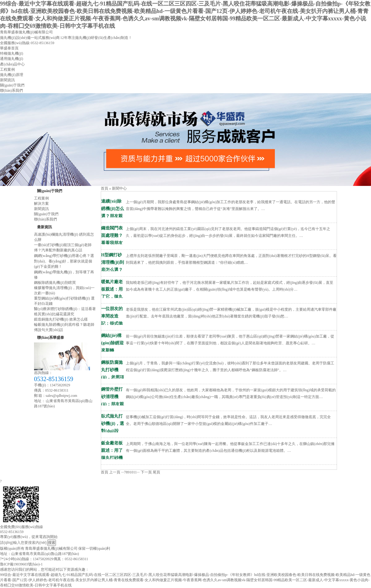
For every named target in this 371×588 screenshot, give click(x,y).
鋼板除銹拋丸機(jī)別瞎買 (55, 283)
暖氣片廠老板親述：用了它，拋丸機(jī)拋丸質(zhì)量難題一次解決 (113, 283)
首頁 (104, 188)
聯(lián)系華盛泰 (51, 338)
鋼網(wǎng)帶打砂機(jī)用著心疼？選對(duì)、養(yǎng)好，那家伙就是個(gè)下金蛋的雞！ (64, 261)
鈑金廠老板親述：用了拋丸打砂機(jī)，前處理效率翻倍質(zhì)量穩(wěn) (113, 444)
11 (135, 472)
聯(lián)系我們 (11, 90)
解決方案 (41, 204)
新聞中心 (119, 188)
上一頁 (115, 472)
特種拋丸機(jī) (12, 53)
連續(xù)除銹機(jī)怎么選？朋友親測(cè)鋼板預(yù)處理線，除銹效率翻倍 (113, 202)
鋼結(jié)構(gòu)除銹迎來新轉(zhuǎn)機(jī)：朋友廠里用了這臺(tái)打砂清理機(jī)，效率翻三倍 (113, 336)
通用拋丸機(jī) (12, 59)
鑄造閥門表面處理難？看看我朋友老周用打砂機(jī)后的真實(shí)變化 (113, 229)
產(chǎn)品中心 (12, 64)
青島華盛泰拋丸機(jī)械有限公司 (26, 32)
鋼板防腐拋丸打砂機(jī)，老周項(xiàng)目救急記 (113, 363)
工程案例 (7, 69)
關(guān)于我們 (12, 85)
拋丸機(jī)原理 (12, 75)
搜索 (52, 543)
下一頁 (146, 472)
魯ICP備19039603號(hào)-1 (21, 564)
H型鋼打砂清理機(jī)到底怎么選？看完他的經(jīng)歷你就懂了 (113, 256)
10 (131, 472)
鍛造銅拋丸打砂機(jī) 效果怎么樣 (61, 319)
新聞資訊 (7, 80)
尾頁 (156, 472)
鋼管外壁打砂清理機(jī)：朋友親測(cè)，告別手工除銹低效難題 (113, 390)
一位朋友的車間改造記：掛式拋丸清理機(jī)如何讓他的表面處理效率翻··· (113, 309)
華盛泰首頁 (9, 48)
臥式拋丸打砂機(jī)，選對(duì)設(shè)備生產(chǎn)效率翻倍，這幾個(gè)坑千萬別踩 (113, 417)
